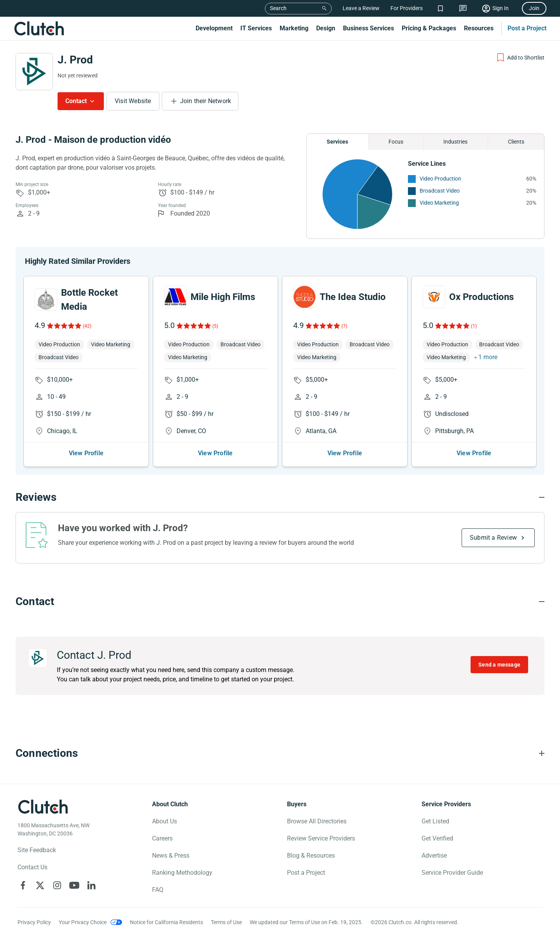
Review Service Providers (321, 838)
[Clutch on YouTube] (74, 885)
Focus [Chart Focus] (396, 142)
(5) (215, 326)
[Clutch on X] (40, 885)
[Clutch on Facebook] (23, 885)
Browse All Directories (317, 821)
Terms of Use (226, 922)
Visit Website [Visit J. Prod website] (133, 101)
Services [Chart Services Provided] (337, 142)
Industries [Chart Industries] (455, 142)
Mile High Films (223, 297)
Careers (162, 838)
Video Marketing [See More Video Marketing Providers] (439, 203)
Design (326, 28)
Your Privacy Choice (83, 922)
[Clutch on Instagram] (57, 885)
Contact (76, 101)
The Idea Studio (353, 297)
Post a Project (527, 28)
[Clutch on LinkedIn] (91, 885)
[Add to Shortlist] (520, 58)
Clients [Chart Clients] (516, 142)
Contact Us (32, 867)
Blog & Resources (311, 855)
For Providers (407, 8)
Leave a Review (361, 8)
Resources (479, 28)
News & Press (171, 855)
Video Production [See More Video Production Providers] (440, 179)
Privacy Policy (34, 922)
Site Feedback (37, 850)
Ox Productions (481, 297)
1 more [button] (488, 357)
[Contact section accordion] (280, 602)
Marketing (294, 28)
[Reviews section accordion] (280, 497)
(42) (87, 326)
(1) (474, 326)
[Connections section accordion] (280, 753)
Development (214, 28)
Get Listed (435, 821)
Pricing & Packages (429, 28)
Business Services (368, 28)
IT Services (256, 28)
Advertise (434, 855)
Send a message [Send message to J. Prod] (499, 665)
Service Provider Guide (452, 873)
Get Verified (437, 838)
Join (534, 8)
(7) (344, 326)
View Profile (86, 453)
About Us (164, 821)
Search (278, 8)
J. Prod (75, 60)
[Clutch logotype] (43, 807)
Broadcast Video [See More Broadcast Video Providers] (440, 191)
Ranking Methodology (182, 873)
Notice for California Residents (166, 922)
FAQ (158, 890)
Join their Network (206, 101)
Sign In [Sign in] (500, 8)
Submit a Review (493, 538)
